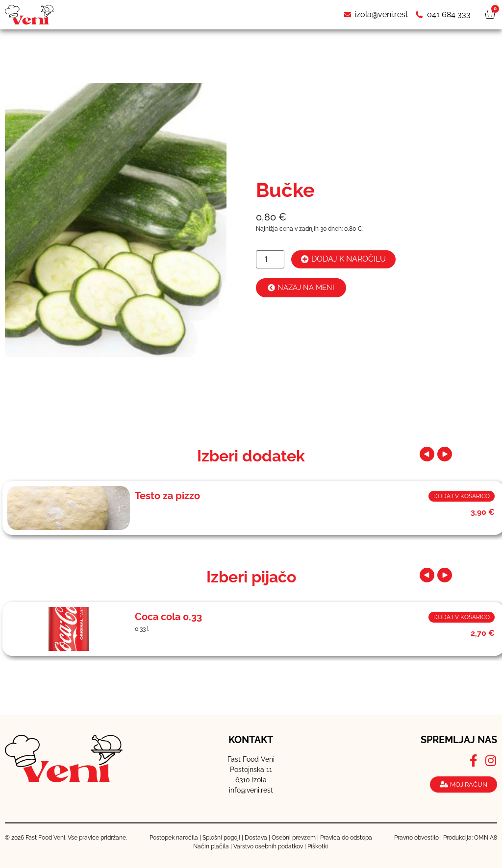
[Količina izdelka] (270, 259)
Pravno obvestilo (416, 838)
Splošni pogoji (221, 838)
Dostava (256, 838)
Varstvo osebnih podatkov (268, 846)
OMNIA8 (486, 838)
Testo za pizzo (167, 496)
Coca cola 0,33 (168, 617)
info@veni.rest (251, 790)
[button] (429, 454)
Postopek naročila (174, 838)
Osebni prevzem (294, 838)
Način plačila (211, 846)
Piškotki (318, 846)
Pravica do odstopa (346, 838)
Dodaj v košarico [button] (462, 496)
